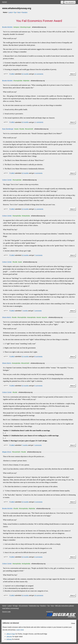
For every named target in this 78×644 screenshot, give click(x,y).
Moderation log (34, 606)
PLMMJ (12, 74)
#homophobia (18, 81)
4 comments (38, 173)
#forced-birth (29, 129)
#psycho (45, 317)
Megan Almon (7, 452)
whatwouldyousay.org (39, 27)
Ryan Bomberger (8, 129)
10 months (25, 74)
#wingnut (16, 27)
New (19, 12)
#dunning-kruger (25, 27)
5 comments (38, 386)
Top (15, 12)
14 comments (39, 74)
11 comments (39, 122)
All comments (23, 606)
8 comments (38, 356)
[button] (62, 2)
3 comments (38, 502)
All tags (15, 606)
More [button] (72, 74)
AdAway (9, 639)
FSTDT (5, 2)
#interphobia (26, 216)
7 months (25, 311)
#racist (16, 129)
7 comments (38, 255)
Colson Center (7, 180)
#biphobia (26, 81)
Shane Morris (7, 317)
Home (4, 606)
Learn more (20, 630)
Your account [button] (69, 2)
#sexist (39, 317)
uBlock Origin (11, 634)
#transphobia (17, 216)
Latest (10, 12)
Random (25, 12)
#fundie (22, 129)
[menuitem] (70, 2)
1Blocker (9, 637)
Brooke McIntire (7, 27)
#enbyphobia (26, 564)
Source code (6, 612)
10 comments (39, 595)
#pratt (20, 262)
